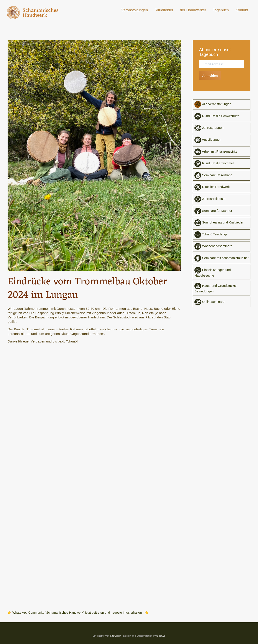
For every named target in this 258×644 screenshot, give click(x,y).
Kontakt (242, 10)
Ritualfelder (164, 10)
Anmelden (211, 76)
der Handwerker (193, 10)
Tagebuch (221, 10)
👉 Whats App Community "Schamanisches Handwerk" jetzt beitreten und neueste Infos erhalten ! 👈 (83, 612)
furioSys (161, 636)
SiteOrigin (116, 636)
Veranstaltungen (135, 10)
